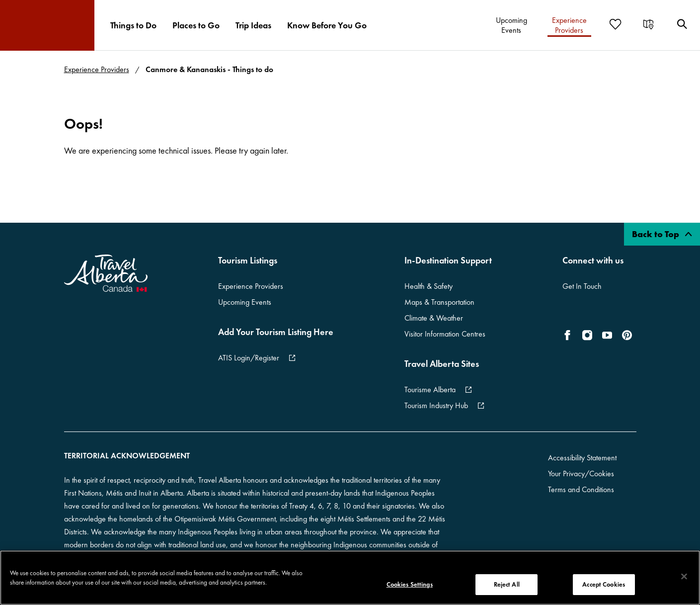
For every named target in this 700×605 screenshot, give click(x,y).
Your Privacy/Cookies (581, 474)
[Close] (684, 577)
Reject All (507, 584)
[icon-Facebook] (569, 335)
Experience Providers (97, 69)
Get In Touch (582, 286)
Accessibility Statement (582, 458)
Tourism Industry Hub (436, 405)
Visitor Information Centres (445, 334)
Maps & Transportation (439, 302)
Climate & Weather (434, 318)
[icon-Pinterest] (627, 335)
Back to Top (662, 234)
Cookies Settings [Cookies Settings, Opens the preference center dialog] (410, 584)
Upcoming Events (245, 302)
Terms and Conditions (581, 489)
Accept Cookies (604, 584)
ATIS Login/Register (249, 358)
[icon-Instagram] (587, 335)
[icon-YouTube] (607, 335)
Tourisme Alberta (430, 389)
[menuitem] (133, 25)
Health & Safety (428, 286)
